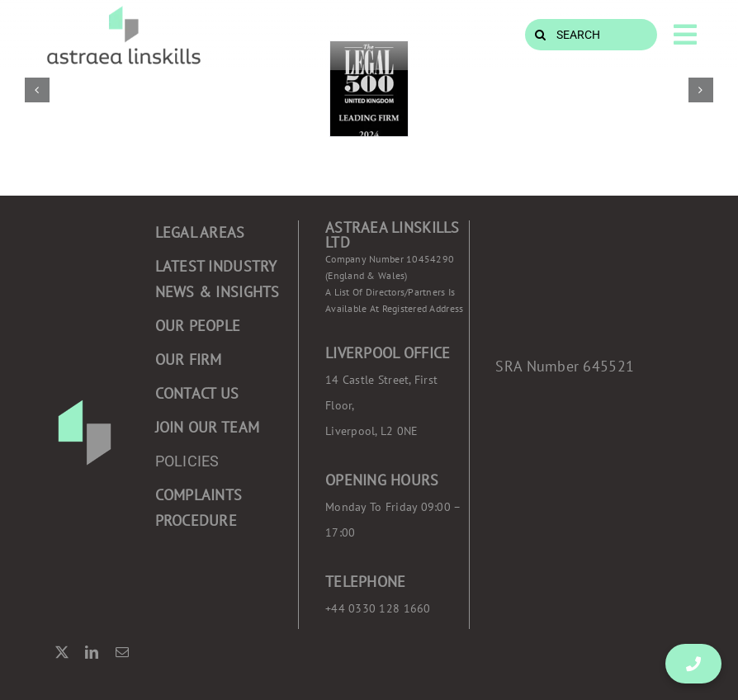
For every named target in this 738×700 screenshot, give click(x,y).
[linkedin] (92, 652)
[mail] (122, 652)
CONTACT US (197, 393)
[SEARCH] (591, 35)
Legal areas (200, 232)
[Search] (541, 35)
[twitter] (62, 652)
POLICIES (187, 461)
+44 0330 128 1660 (378, 608)
